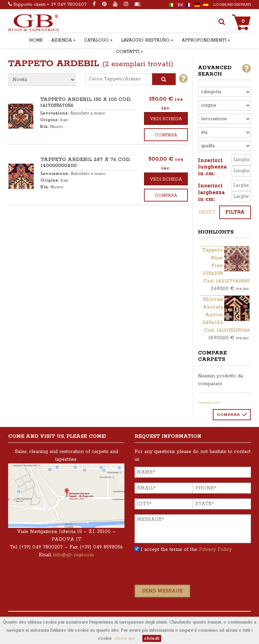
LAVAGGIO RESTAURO (145, 40)
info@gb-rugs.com (74, 555)
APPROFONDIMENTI (204, 40)
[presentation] (186, 571)
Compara (166, 135)
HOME (36, 40)
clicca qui (124, 638)
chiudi (152, 638)
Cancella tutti (209, 403)
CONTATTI (128, 52)
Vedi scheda (166, 119)
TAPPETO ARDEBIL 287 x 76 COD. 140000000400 (85, 163)
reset (207, 212)
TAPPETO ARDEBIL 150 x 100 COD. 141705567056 (86, 103)
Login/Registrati (232, 5)
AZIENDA (62, 40)
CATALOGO (96, 40)
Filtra (235, 212)
